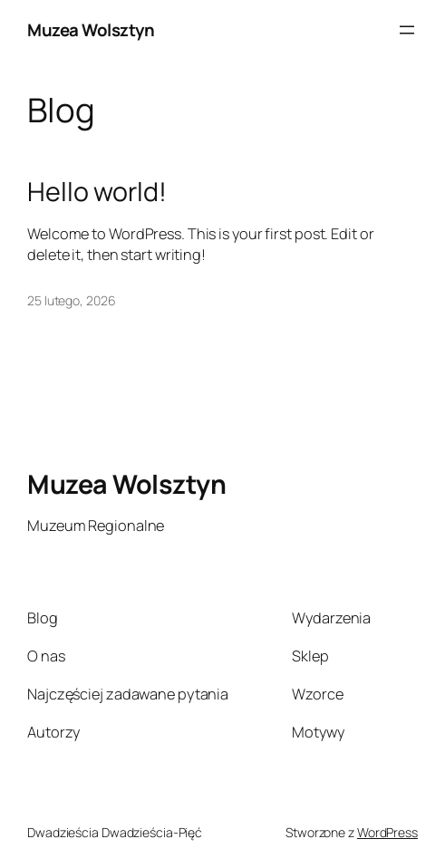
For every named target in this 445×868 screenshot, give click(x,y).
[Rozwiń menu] (407, 30)
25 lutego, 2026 (72, 300)
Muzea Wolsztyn (91, 30)
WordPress (387, 832)
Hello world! (97, 191)
